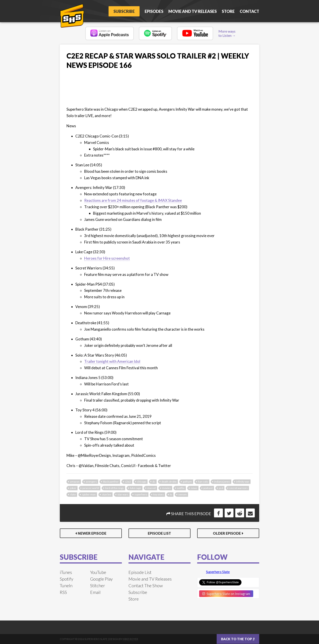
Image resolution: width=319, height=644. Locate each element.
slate (73, 494)
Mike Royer (130, 639)
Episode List (159, 533)
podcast (208, 488)
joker (73, 488)
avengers (91, 482)
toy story (159, 494)
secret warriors (238, 488)
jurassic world (91, 488)
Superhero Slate (218, 572)
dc (154, 482)
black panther (111, 482)
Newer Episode (92, 533)
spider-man (89, 494)
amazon (75, 482)
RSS (63, 592)
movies (166, 488)
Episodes (154, 11)
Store (228, 11)
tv (171, 494)
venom (183, 494)
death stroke (169, 482)
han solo (203, 482)
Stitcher (98, 585)
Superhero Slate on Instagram (226, 594)
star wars (123, 494)
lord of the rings (115, 488)
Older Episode (227, 533)
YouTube (98, 572)
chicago (142, 482)
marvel (152, 488)
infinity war (243, 482)
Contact (249, 11)
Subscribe (124, 11)
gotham (187, 482)
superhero (141, 494)
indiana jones (222, 482)
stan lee (107, 494)
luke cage (136, 488)
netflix (181, 488)
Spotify (67, 579)
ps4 (221, 488)
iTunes (66, 572)
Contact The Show (146, 585)
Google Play (101, 579)
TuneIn (66, 585)
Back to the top (238, 639)
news (194, 488)
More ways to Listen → (227, 33)
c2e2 (128, 482)
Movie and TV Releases (193, 11)
